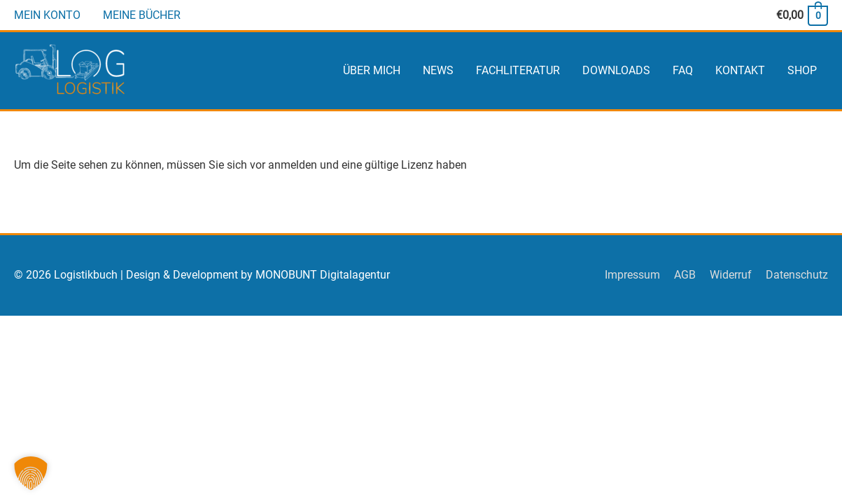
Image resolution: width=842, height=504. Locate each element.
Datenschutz (797, 275)
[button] (31, 473)
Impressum (632, 275)
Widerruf (731, 275)
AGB (685, 275)
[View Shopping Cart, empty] (801, 15)
